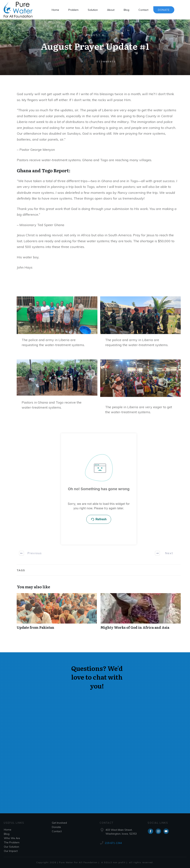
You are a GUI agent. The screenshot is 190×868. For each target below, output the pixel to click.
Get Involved (59, 823)
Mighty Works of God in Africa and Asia (141, 613)
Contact (57, 831)
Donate (56, 827)
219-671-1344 (113, 843)
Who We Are (12, 838)
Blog (7, 834)
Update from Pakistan (57, 613)
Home (8, 830)
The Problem (12, 842)
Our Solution (11, 847)
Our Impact (11, 851)
